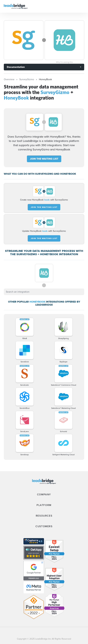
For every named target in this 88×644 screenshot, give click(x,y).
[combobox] (44, 292)
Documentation (16, 67)
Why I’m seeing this (64, 62)
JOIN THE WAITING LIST (44, 159)
